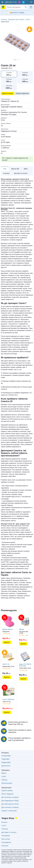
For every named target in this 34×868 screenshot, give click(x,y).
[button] (15, 60)
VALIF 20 (9, 658)
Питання (5, 829)
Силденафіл (6, 756)
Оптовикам (6, 836)
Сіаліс (4, 776)
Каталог (4, 822)
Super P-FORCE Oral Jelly (25, 659)
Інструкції (6, 173)
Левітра (4, 780)
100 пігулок (9, 87)
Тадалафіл (6, 759)
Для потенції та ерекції (10, 797)
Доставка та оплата (21, 173)
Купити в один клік (22, 93)
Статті (4, 826)
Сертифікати (6, 842)
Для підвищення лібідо (10, 801)
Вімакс (25, 623)
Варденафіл (6, 762)
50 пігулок (25, 81)
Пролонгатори (7, 783)
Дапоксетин (6, 766)
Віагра (4, 773)
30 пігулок (9, 81)
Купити (7, 642)
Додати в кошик (8, 93)
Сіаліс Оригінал (9, 693)
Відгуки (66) (15, 169)
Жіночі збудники (7, 794)
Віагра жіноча (9, 623)
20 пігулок (25, 74)
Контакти (5, 846)
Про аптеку (6, 839)
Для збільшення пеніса (10, 804)
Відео (26, 169)
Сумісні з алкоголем (9, 811)
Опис (5, 169)
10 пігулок (9, 74)
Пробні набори (7, 791)
